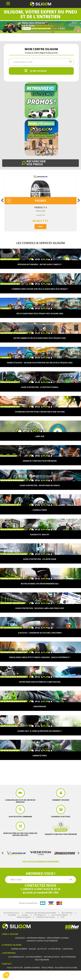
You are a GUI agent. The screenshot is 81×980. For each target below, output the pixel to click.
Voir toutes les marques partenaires (41, 861)
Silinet (72, 927)
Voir (41, 227)
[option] (41, 202)
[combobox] (41, 62)
